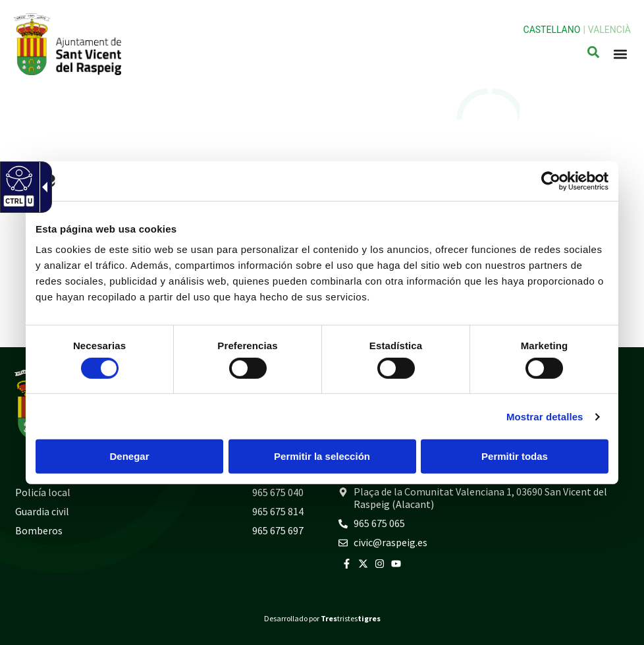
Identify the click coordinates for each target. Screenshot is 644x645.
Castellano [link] (552, 30)
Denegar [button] (129, 456)
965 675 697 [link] (278, 530)
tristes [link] (351, 618)
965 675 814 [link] (278, 511)
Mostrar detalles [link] (545, 417)
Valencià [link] (609, 30)
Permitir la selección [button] (322, 456)
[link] (551, 181)
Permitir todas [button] (515, 456)
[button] (620, 54)
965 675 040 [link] (278, 492)
